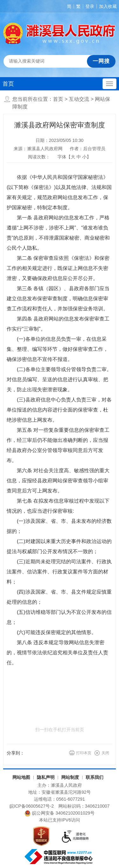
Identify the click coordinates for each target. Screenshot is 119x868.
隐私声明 (46, 777)
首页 (8, 84)
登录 (90, 6)
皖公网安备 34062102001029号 (60, 813)
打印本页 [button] (84, 753)
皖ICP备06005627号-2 (32, 806)
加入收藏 (108, 6)
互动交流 (79, 99)
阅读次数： (39, 157)
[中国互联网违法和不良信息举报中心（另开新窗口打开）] (59, 857)
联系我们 (95, 777)
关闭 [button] (105, 753)
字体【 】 (74, 157)
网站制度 (70, 777)
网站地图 (21, 777)
